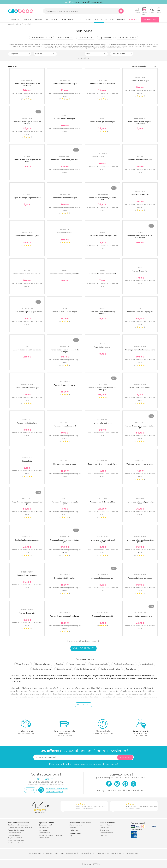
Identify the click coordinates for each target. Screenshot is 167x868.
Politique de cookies (15, 833)
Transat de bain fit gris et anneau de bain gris (27, 123)
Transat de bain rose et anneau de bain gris (27, 503)
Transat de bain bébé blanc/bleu (27, 236)
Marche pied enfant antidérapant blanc (140, 350)
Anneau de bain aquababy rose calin (65, 160)
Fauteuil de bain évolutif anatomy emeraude (102, 313)
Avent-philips (43, 676)
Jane (60, 678)
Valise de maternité (106, 833)
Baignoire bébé (64, 669)
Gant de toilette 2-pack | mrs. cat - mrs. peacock (140, 237)
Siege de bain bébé (35, 853)
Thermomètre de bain (42, 38)
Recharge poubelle (99, 664)
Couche (59, 664)
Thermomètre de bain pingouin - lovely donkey (140, 123)
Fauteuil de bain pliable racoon (27, 540)
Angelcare (97, 676)
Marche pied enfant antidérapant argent (102, 541)
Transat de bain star (140, 271)
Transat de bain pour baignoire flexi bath (27, 161)
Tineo (154, 678)
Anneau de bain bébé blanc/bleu (102, 502)
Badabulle (56, 676)
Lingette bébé (147, 664)
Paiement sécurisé (138, 823)
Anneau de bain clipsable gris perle (140, 312)
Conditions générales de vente (18, 825)
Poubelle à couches (117, 853)
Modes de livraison (14, 835)
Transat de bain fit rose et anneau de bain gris (102, 389)
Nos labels (73, 828)
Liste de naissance (106, 825)
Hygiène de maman (42, 669)
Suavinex (130, 678)
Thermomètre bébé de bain (140, 388)
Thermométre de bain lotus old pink (27, 274)
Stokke (121, 678)
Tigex (88, 676)
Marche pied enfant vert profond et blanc (140, 503)
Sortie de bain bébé (86, 669)
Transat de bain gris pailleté (102, 616)
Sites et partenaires (76, 825)
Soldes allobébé (44, 838)
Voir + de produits (83, 648)
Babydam (121, 676)
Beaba (66, 676)
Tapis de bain (105, 38)
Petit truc (93, 678)
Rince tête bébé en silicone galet (140, 160)
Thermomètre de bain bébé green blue (65, 274)
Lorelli (67, 678)
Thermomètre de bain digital (65, 426)
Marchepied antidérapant (102, 423)
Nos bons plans (44, 828)
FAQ (71, 836)
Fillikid (42, 678)
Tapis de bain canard (102, 347)
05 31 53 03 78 (141, 736)
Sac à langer (132, 669)
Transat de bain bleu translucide (140, 578)
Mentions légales (44, 833)
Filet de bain (27, 461)
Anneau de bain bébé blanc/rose (102, 84)
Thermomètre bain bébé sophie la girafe (65, 503)
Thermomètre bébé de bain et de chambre (27, 85)
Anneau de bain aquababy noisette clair (102, 199)
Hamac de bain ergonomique (65, 464)
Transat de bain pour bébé (102, 157)
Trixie (12, 681)
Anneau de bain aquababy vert (102, 578)
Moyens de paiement (15, 838)
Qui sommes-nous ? (45, 825)
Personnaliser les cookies (16, 830)
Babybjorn (109, 676)
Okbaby (83, 678)
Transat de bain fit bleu (140, 195)
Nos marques (43, 830)
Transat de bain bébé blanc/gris (65, 84)
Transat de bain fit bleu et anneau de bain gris (65, 351)
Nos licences (74, 830)
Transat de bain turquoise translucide (65, 616)
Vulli (19, 681)
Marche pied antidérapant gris (27, 388)
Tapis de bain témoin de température (102, 464)
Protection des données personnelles (20, 828)
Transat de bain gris (27, 613)
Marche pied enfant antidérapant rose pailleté (140, 541)
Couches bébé (59, 853)
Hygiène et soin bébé (110, 669)
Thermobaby (143, 678)
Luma (74, 678)
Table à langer (23, 664)
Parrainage (104, 835)
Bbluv (138, 676)
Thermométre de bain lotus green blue (102, 236)
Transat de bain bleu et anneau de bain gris (65, 541)
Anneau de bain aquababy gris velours (27, 312)
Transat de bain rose (65, 233)
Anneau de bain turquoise (27, 575)
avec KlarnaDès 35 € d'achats (64, 728)
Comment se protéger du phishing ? (51, 835)
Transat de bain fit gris (140, 81)
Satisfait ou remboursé (16, 843)
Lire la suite (83, 705)
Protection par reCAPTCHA (91, 864)
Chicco (34, 678)
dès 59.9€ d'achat (26, 728)
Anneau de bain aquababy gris (140, 616)
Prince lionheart (108, 678)
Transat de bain (65, 38)
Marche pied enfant (127, 38)
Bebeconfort (148, 676)
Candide (25, 678)
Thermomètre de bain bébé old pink (102, 274)
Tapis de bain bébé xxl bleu (27, 423)
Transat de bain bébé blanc (65, 385)
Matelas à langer (43, 664)
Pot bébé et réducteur (124, 664)
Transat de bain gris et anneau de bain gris (140, 427)
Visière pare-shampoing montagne (140, 464)
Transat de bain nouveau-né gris (65, 312)
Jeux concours (105, 830)
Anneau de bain (86, 38)
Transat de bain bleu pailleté (65, 578)
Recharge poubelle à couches (99, 853)
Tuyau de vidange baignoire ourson (27, 198)
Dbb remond (77, 676)
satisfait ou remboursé (103, 727)
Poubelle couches (77, 664)
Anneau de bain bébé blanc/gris (65, 198)
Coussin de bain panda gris (65, 119)
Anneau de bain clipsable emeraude (27, 350)
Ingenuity (52, 678)
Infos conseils (104, 828)
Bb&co (130, 676)
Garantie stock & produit (16, 840)
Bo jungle (15, 678)
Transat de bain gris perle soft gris (102, 122)
